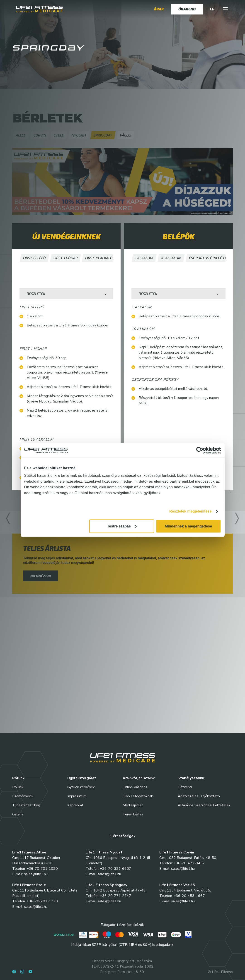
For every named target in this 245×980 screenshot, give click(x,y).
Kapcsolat (75, 805)
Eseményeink (23, 796)
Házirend (185, 787)
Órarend (187, 9)
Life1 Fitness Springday (106, 885)
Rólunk (18, 787)
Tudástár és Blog (26, 805)
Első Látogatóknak (138, 796)
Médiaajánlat (133, 805)
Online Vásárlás (135, 787)
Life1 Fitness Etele (29, 885)
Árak (159, 9)
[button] (226, 9)
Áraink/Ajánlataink (139, 778)
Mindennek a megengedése (188, 526)
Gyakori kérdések (81, 787)
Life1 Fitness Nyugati (104, 852)
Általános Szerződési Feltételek (204, 805)
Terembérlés (133, 814)
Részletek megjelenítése (190, 511)
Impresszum (77, 796)
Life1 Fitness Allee (29, 852)
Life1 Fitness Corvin (177, 852)
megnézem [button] (41, 576)
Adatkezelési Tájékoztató (199, 796)
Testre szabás (122, 526)
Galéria (18, 814)
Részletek (36, 294)
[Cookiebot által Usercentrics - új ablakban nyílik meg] (201, 450)
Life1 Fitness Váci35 (177, 885)
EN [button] (212, 9)
